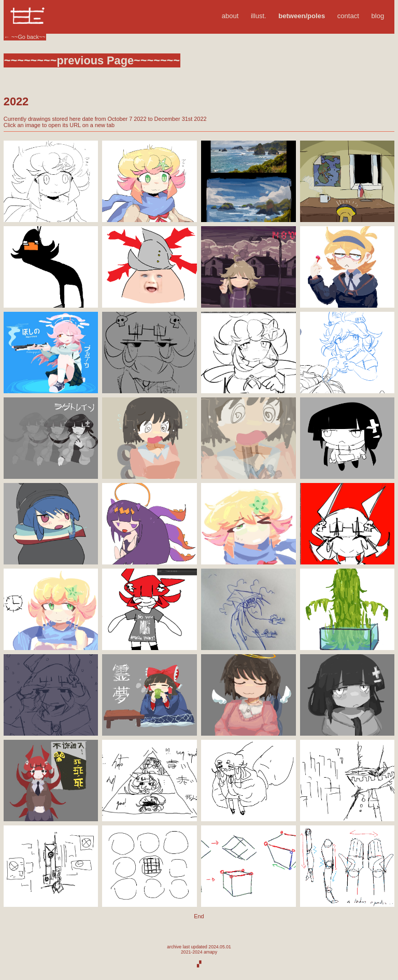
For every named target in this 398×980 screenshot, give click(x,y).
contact (348, 16)
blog (378, 16)
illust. (259, 16)
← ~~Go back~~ (25, 37)
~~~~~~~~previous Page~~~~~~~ (92, 60)
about (230, 16)
